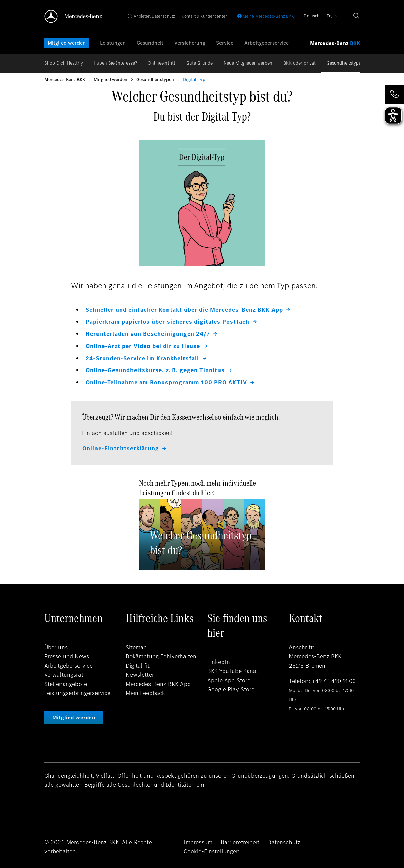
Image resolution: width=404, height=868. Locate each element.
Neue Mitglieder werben (248, 63)
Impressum (198, 841)
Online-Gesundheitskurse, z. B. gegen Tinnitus (157, 369)
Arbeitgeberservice (267, 43)
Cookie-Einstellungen (212, 850)
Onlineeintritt (162, 63)
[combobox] (312, 16)
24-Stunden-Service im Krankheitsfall (144, 357)
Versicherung (190, 43)
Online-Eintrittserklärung (121, 447)
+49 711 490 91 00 (336, 680)
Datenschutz (284, 841)
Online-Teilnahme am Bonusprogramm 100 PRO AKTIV (168, 381)
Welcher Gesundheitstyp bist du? (201, 541)
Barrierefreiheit (240, 841)
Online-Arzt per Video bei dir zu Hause (145, 345)
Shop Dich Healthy (64, 63)
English (333, 16)
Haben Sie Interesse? (115, 63)
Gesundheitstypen (345, 63)
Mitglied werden (67, 43)
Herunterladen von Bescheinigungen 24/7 (150, 333)
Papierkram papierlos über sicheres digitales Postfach (170, 322)
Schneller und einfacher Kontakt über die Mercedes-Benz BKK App (188, 310)
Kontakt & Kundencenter (204, 16)
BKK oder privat (300, 63)
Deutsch (312, 16)
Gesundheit (150, 43)
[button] (394, 94)
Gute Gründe (199, 63)
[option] (333, 16)
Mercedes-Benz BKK (65, 80)
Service (225, 43)
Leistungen (113, 43)
